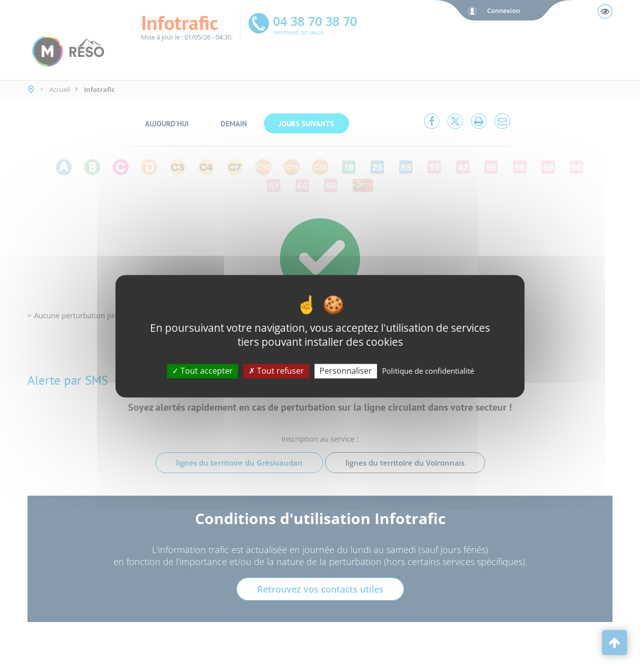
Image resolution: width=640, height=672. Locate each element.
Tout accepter (202, 371)
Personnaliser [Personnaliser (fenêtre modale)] (346, 371)
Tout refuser (276, 371)
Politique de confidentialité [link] (428, 371)
